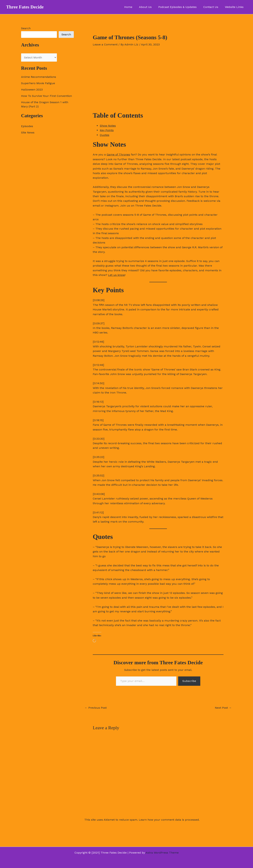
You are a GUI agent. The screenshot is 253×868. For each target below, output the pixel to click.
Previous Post (96, 708)
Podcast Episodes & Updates (180, 7)
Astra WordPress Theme (162, 853)
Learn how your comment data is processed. (169, 820)
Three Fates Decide (25, 7)
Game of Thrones (118, 154)
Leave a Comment (105, 44)
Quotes (105, 135)
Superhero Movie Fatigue (38, 83)
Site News (28, 132)
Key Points (107, 130)
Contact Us (212, 7)
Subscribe (189, 681)
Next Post (223, 708)
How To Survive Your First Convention (46, 96)
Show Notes (108, 126)
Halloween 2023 (32, 90)
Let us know (116, 275)
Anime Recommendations (39, 77)
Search (26, 28)
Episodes (27, 126)
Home (133, 7)
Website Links (235, 7)
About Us (149, 7)
